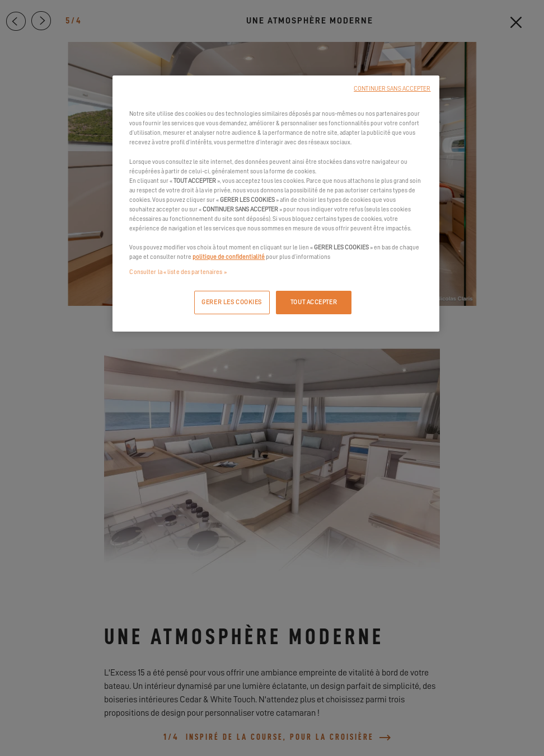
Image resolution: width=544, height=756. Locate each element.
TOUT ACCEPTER (314, 302)
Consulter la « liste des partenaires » (178, 272)
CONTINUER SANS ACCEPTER (392, 89)
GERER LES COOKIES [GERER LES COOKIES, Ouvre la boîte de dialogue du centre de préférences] (232, 302)
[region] (276, 204)
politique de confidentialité (229, 257)
